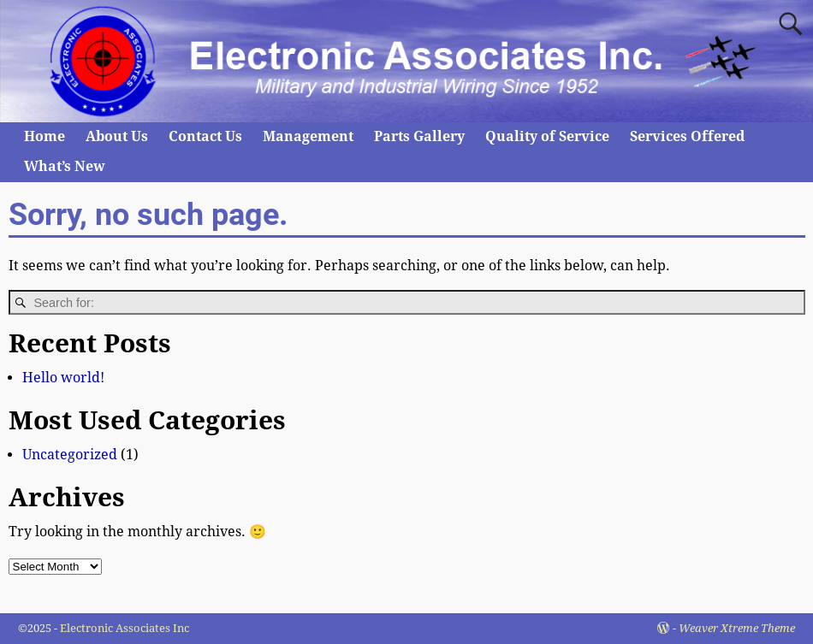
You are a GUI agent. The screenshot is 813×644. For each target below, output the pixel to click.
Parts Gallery (419, 136)
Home (45, 136)
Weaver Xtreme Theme (737, 628)
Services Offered (687, 136)
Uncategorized (70, 455)
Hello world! (63, 378)
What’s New (65, 166)
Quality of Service (547, 136)
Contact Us (205, 136)
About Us (117, 136)
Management (308, 136)
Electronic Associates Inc (125, 628)
